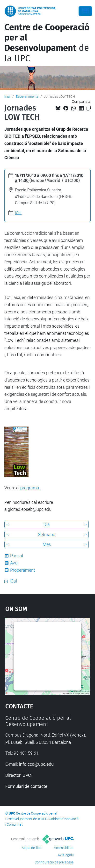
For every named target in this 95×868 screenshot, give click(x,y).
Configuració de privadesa (54, 862)
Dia (47, 524)
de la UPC (47, 43)
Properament (23, 570)
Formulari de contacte (26, 786)
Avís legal (65, 855)
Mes (47, 544)
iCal (18, 213)
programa (30, 488)
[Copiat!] (89, 108)
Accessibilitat (64, 848)
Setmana (47, 534)
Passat (17, 556)
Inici (7, 97)
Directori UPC (18, 775)
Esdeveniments (27, 97)
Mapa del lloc (32, 848)
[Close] (85, 11)
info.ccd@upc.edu (36, 764)
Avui (14, 563)
